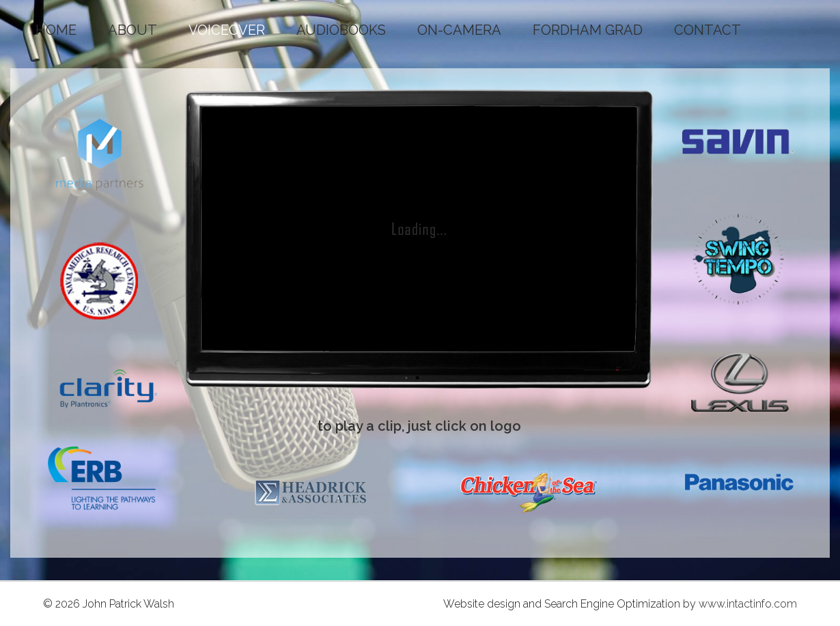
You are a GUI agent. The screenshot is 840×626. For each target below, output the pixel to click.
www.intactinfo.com (748, 604)
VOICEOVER (227, 30)
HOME (56, 30)
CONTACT (708, 30)
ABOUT (132, 30)
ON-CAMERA (459, 30)
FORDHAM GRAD (588, 30)
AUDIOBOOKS (341, 30)
